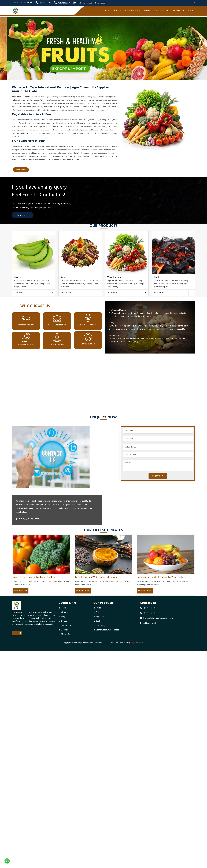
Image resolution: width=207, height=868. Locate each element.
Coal (156, 277)
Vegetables (114, 277)
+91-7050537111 (43, 3)
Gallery (147, 11)
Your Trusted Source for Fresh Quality (34, 577)
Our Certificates (162, 11)
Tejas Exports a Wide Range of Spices (96, 577)
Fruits (17, 277)
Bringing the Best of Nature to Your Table (160, 577)
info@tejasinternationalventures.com (90, 3)
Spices (64, 277)
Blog (63, 617)
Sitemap (65, 630)
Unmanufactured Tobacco (108, 630)
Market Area (66, 634)
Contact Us (179, 11)
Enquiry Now (158, 476)
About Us (117, 11)
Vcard (191, 11)
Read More (19, 293)
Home (107, 11)
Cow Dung (101, 626)
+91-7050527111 (62, 3)
